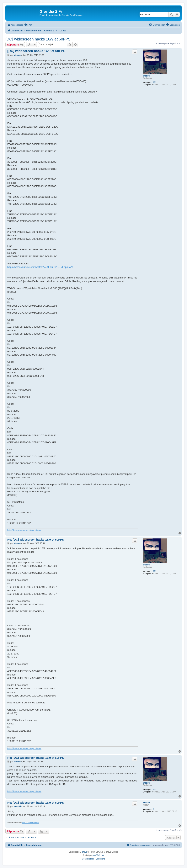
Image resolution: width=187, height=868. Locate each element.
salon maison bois (31, 823)
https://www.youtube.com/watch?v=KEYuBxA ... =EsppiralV (40, 267)
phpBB (85, 852)
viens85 (146, 803)
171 (155, 82)
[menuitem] (28, 25)
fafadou (146, 76)
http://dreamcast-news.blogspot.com (24, 530)
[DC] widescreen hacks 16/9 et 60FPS (38, 39)
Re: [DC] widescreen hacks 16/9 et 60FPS (36, 540)
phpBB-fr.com (98, 855)
